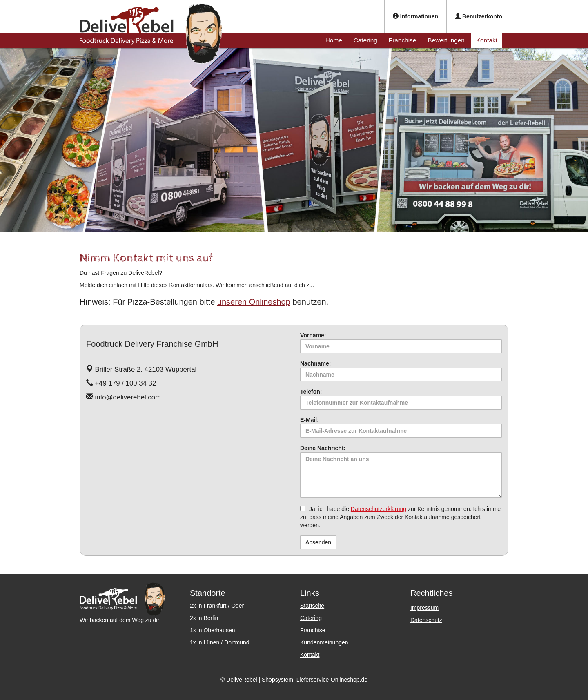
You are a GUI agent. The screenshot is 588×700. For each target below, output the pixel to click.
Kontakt (487, 40)
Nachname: (315, 363)
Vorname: (313, 335)
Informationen (415, 16)
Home (334, 40)
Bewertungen (446, 40)
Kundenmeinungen (324, 642)
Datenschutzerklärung (379, 509)
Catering (365, 40)
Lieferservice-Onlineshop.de (332, 680)
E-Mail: (310, 420)
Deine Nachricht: (323, 448)
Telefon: (311, 392)
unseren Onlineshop (254, 302)
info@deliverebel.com (124, 397)
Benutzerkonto (479, 16)
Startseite (312, 606)
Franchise (403, 40)
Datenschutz (426, 620)
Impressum (424, 608)
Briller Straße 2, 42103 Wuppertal (141, 369)
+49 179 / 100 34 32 (121, 383)
